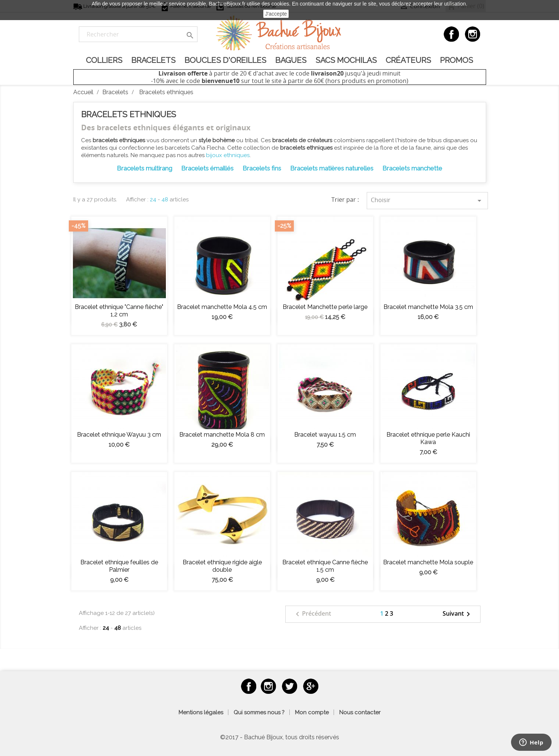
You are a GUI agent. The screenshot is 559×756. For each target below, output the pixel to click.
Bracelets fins (262, 168)
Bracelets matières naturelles (332, 168)
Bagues (291, 60)
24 (153, 200)
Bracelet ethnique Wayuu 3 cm (119, 435)
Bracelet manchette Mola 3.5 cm (428, 307)
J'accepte (276, 14)
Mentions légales (201, 712)
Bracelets (153, 60)
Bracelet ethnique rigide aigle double (222, 566)
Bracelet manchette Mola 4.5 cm (222, 307)
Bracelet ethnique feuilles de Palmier (119, 566)
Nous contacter (360, 712)
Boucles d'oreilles (225, 60)
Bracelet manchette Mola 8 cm (222, 435)
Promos (457, 60)
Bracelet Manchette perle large (325, 307)
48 (165, 200)
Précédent (312, 614)
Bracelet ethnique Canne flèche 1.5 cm (325, 566)
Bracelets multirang (144, 168)
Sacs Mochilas (346, 60)
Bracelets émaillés (207, 168)
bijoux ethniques (228, 155)
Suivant (458, 614)
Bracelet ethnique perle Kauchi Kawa (428, 438)
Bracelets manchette (412, 168)
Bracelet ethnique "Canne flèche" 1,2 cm (119, 311)
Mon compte (312, 712)
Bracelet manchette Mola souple (428, 562)
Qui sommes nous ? (259, 712)
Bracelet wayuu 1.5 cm (325, 435)
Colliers (104, 60)
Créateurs (408, 60)
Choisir (427, 200)
